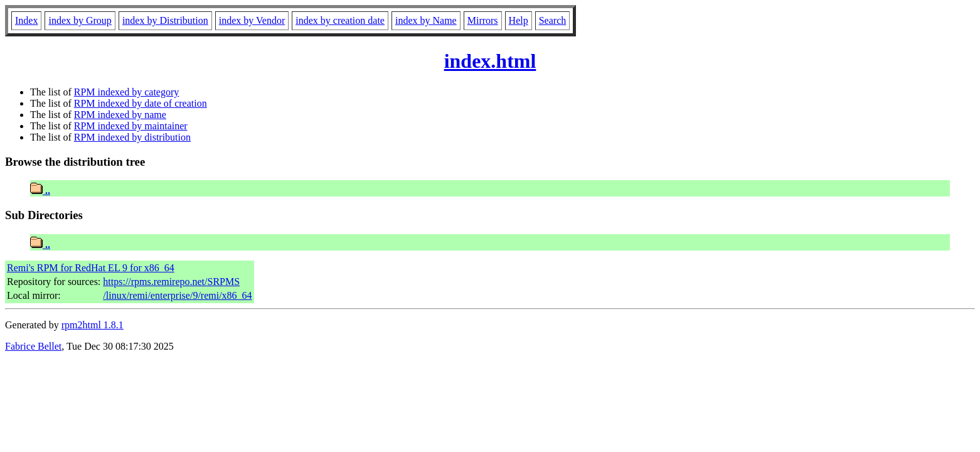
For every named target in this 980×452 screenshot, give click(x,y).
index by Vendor (252, 20)
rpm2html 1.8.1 (93, 325)
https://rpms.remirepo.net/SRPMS (171, 282)
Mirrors (483, 20)
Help (519, 20)
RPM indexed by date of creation (141, 103)
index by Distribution (165, 20)
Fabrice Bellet (33, 346)
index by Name (426, 20)
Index (26, 20)
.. (40, 191)
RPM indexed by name (120, 115)
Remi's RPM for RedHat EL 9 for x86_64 (91, 268)
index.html (490, 61)
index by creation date (340, 20)
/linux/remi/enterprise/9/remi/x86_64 (177, 295)
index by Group (80, 20)
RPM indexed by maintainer (131, 126)
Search (553, 20)
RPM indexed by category (127, 92)
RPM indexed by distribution (132, 137)
